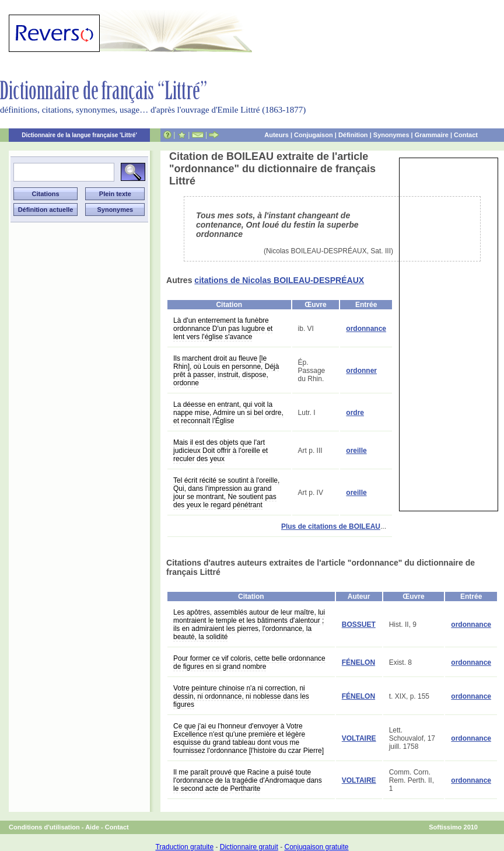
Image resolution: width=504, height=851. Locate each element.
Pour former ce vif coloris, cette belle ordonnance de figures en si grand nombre (249, 662)
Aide (92, 827)
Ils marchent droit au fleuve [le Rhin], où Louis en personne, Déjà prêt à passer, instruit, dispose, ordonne (226, 371)
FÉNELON (358, 662)
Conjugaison (314, 135)
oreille (356, 451)
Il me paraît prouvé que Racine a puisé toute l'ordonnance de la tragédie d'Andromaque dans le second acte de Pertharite (248, 780)
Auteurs (276, 135)
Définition (353, 135)
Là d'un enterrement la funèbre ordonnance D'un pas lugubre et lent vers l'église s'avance (223, 329)
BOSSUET (359, 625)
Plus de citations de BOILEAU (331, 526)
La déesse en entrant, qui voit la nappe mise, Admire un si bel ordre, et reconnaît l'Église (228, 413)
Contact (466, 135)
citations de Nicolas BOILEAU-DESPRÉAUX (279, 280)
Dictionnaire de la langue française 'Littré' (79, 135)
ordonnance (366, 329)
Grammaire (432, 135)
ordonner (361, 371)
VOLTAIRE (359, 738)
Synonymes (391, 135)
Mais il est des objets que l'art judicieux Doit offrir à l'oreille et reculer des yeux (220, 451)
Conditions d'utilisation (44, 827)
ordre (355, 413)
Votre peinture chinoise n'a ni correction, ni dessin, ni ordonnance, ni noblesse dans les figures (241, 696)
